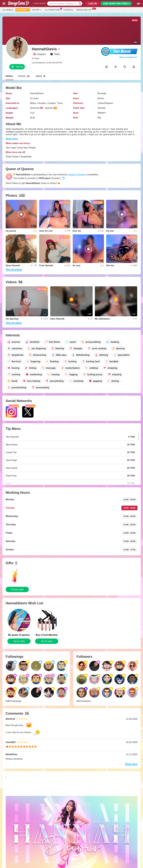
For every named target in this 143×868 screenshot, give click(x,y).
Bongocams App (85, 10)
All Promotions (53, 10)
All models (8, 10)
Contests (68, 10)
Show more (12, 139)
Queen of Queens (77, 175)
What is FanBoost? (128, 57)
